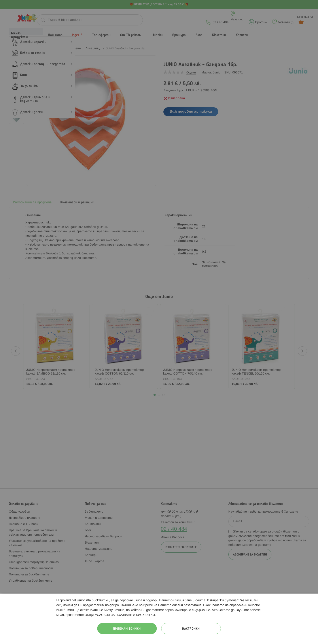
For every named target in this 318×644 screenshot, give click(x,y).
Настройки (191, 629)
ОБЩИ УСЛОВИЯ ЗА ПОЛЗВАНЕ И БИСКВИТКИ (120, 615)
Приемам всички (127, 629)
